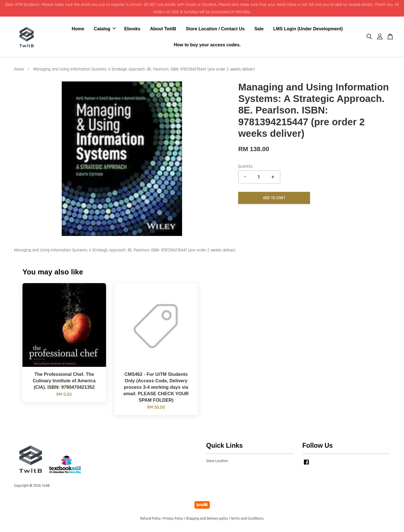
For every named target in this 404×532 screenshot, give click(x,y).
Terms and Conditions (247, 520)
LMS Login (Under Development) (308, 30)
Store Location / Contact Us (215, 30)
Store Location (217, 463)
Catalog (105, 30)
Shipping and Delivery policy (207, 520)
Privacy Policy (173, 520)
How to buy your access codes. (207, 46)
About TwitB (163, 30)
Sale (259, 30)
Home (78, 30)
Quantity (245, 168)
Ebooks (132, 30)
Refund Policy (151, 520)
